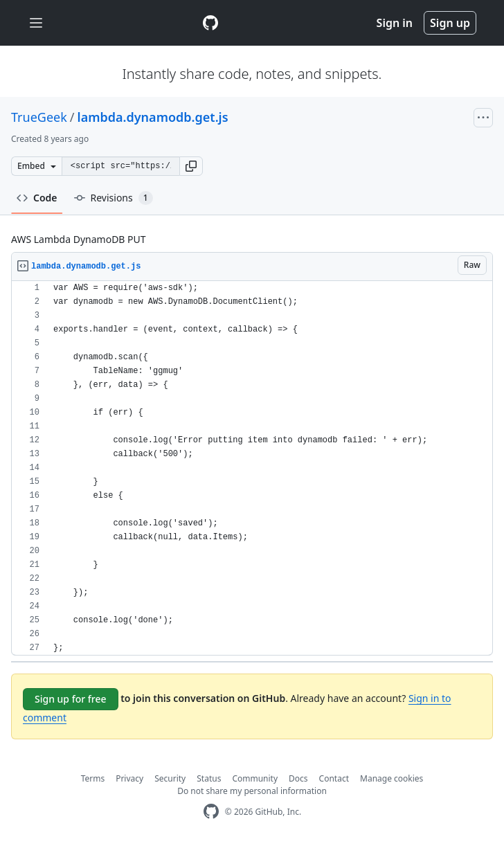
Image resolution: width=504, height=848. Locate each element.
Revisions (114, 198)
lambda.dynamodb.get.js (153, 117)
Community (255, 778)
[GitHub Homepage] (211, 812)
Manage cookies (391, 778)
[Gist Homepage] (210, 23)
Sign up (450, 23)
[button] (191, 166)
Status (209, 778)
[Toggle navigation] (36, 23)
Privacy (129, 778)
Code (37, 198)
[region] (252, 468)
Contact (334, 778)
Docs (298, 778)
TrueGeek (39, 117)
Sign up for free (71, 699)
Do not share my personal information (252, 791)
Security (170, 778)
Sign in (395, 23)
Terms (93, 778)
